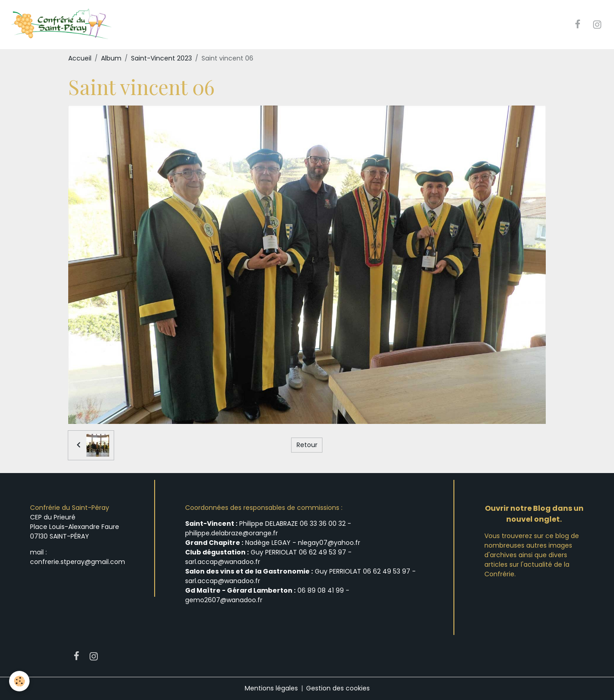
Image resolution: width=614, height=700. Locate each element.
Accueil (80, 58)
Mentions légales (271, 688)
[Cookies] (19, 681)
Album (111, 58)
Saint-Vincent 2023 (161, 58)
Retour (307, 445)
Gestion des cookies (338, 688)
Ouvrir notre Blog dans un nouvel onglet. (534, 514)
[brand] (62, 25)
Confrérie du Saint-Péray (70, 508)
